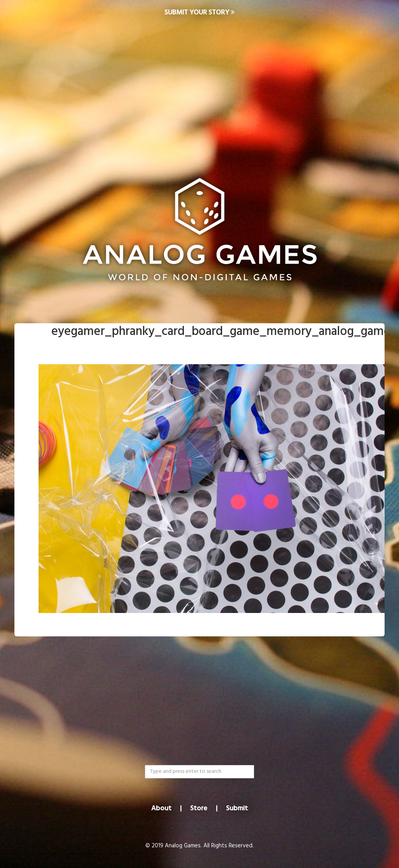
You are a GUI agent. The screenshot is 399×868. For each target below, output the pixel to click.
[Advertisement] (199, 88)
